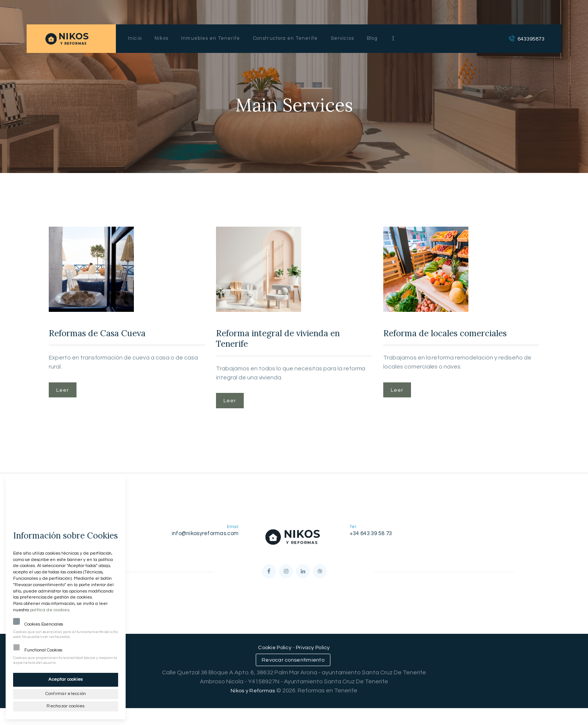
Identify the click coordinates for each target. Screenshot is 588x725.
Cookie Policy (273, 663)
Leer (66, 395)
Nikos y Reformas (253, 707)
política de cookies (49, 608)
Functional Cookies (43, 648)
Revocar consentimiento (293, 676)
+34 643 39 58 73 (370, 544)
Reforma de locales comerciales (432, 342)
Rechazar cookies (66, 705)
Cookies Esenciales (44, 622)
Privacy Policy (314, 663)
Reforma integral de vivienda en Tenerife (291, 342)
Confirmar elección (65, 692)
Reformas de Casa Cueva (112, 335)
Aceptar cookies (66, 678)
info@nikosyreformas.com (207, 544)
